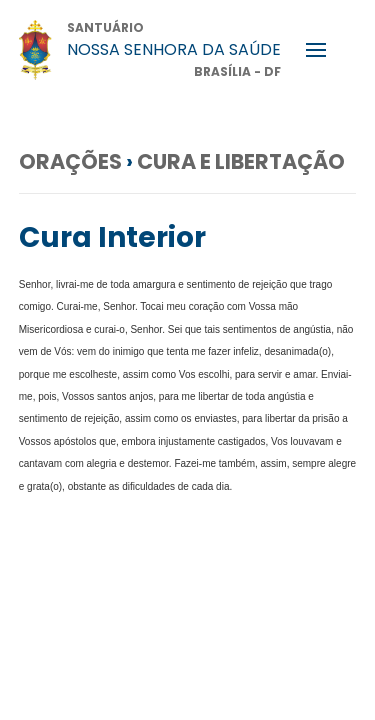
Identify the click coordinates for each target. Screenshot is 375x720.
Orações (70, 161)
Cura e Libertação (241, 161)
